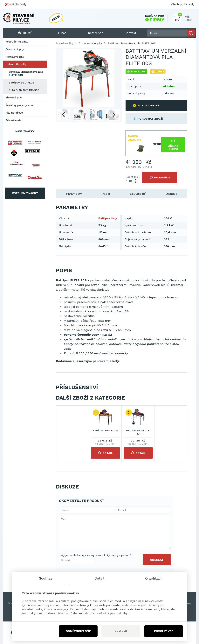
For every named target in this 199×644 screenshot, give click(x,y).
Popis (106, 194)
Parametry (74, 194)
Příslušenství (14, 120)
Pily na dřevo (14, 113)
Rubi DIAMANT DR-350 (24, 90)
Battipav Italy (108, 218)
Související (138, 194)
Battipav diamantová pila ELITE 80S (26, 73)
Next (114, 115)
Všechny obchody (183, 4)
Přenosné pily (15, 49)
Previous (63, 115)
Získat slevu (173, 145)
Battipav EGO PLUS (22, 83)
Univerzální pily (16, 64)
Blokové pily (14, 97)
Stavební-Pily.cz (66, 43)
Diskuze (172, 194)
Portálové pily (15, 57)
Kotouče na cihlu (17, 42)
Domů (25, 33)
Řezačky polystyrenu (19, 105)
